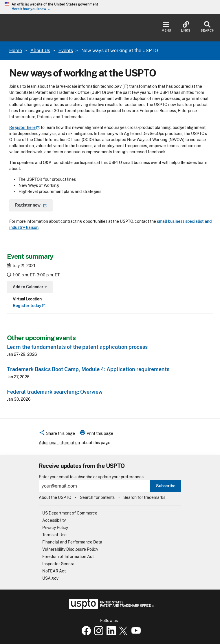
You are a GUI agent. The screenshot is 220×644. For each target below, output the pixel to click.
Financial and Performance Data (72, 542)
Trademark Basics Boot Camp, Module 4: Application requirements (88, 369)
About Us (40, 51)
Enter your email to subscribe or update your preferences (91, 477)
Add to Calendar (29, 288)
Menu (166, 27)
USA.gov (50, 578)
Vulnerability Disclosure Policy (70, 549)
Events (66, 51)
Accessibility (54, 520)
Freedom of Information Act (68, 557)
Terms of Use (54, 535)
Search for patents (97, 497)
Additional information (59, 443)
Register (29, 306)
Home (16, 51)
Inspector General (59, 564)
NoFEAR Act (54, 571)
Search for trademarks (144, 497)
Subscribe (166, 486)
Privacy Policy (55, 528)
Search (207, 27)
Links (186, 27)
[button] (57, 434)
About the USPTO (55, 497)
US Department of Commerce (70, 513)
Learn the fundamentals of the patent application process (77, 347)
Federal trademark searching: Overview (55, 392)
